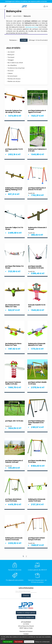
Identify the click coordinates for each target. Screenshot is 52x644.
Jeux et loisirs (13, 48)
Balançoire (11, 55)
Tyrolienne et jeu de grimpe (16, 68)
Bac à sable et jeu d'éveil (15, 63)
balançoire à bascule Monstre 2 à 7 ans (37, 344)
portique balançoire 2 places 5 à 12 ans (37, 189)
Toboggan (11, 60)
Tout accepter (8, 642)
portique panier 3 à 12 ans (14, 150)
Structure (11, 71)
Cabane (10, 73)
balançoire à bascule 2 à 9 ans (37, 228)
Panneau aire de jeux (14, 79)
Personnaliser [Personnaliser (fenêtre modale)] (29, 642)
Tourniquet (11, 57)
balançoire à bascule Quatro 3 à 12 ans (14, 539)
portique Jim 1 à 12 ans (14, 421)
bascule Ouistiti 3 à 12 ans (37, 306)
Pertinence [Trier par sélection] (13, 40)
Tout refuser (19, 642)
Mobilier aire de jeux (14, 81)
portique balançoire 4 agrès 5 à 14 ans (37, 111)
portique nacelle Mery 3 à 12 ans (37, 461)
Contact (26, 634)
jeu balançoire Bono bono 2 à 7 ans (13, 344)
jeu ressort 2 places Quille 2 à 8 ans (13, 383)
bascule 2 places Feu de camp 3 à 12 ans (14, 111)
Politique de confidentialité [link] (42, 642)
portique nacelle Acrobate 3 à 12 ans (36, 267)
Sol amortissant (12, 76)
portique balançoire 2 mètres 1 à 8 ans (14, 461)
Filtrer (24, 40)
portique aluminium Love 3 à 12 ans (13, 500)
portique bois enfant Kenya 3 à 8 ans (37, 539)
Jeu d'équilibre (12, 65)
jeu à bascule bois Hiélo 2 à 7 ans (13, 306)
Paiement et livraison (26, 631)
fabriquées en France (32, 27)
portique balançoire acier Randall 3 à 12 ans (36, 423)
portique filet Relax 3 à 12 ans (14, 267)
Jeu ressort (11, 52)
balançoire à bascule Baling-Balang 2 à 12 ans (14, 190)
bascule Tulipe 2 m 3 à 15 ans (14, 228)
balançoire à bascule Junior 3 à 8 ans (37, 500)
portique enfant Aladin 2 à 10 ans (37, 383)
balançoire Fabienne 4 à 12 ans (37, 150)
